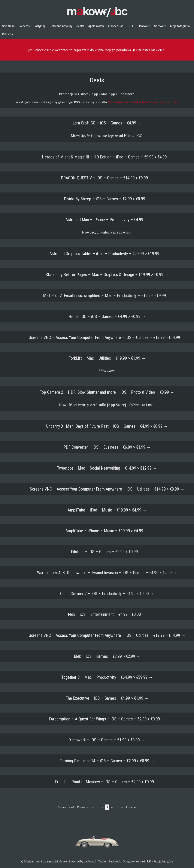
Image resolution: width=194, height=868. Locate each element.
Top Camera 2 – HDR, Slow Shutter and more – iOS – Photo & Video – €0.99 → (107, 392)
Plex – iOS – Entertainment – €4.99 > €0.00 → (107, 614)
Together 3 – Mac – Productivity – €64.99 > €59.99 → (107, 677)
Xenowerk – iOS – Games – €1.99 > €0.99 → (107, 740)
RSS (149, 861)
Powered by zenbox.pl (82, 861)
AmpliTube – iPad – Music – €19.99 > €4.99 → (107, 510)
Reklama (7, 34)
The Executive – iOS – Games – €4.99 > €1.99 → (107, 698)
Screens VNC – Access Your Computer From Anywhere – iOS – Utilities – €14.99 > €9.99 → (107, 489)
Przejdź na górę (163, 861)
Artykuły (40, 26)
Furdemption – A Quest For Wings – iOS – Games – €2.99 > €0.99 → (107, 719)
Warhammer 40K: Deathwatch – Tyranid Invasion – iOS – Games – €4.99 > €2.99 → (107, 573)
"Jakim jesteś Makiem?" (148, 50)
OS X (131, 26)
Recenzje (25, 26)
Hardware (144, 26)
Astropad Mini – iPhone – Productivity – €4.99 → (107, 220)
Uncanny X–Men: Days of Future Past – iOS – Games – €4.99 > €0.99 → (107, 426)
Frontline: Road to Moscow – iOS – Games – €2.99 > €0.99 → (107, 782)
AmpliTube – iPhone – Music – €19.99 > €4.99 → (107, 531)
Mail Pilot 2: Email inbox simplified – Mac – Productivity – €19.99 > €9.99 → (107, 296)
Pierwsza (83, 807)
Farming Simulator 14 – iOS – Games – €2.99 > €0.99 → (107, 761)
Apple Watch (96, 26)
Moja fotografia (180, 26)
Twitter (102, 861)
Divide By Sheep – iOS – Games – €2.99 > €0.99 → (107, 199)
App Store (116, 405)
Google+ (128, 861)
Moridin (29, 861)
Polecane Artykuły (61, 26)
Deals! (80, 26)
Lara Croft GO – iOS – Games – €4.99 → (107, 123)
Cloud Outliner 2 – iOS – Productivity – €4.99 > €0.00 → (107, 594)
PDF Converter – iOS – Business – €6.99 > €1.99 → (107, 447)
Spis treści (9, 26)
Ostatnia (131, 807)
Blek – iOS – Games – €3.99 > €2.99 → (107, 656)
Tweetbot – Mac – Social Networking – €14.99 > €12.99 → (107, 468)
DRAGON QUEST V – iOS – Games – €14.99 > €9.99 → (107, 178)
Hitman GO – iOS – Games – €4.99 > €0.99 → (107, 316)
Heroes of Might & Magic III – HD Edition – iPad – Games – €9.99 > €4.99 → (107, 157)
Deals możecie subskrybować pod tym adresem (144, 102)
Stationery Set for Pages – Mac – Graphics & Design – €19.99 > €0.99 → (107, 275)
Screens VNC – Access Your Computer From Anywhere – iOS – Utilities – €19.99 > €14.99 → (107, 337)
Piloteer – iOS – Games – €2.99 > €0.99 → (107, 552)
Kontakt (140, 861)
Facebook (115, 861)
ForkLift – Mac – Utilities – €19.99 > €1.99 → (107, 358)
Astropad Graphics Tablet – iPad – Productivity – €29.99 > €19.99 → (107, 254)
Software (160, 26)
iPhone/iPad (116, 26)
